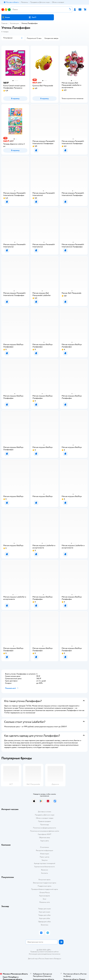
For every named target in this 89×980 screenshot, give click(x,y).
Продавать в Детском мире (45, 815)
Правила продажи (44, 821)
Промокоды (45, 825)
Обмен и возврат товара (45, 818)
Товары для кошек (45, 909)
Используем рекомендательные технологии (45, 954)
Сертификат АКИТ (45, 834)
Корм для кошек (44, 912)
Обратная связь (44, 838)
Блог (45, 899)
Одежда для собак (44, 922)
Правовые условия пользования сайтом (44, 952)
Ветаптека (44, 925)
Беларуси (58, 959)
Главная (4, 23)
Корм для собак (45, 918)
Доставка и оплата (44, 812)
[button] (32, 17)
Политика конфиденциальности (44, 828)
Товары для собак (44, 915)
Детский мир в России (36, 959)
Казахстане (49, 959)
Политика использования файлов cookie (45, 831)
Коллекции (14, 23)
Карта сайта (45, 841)
